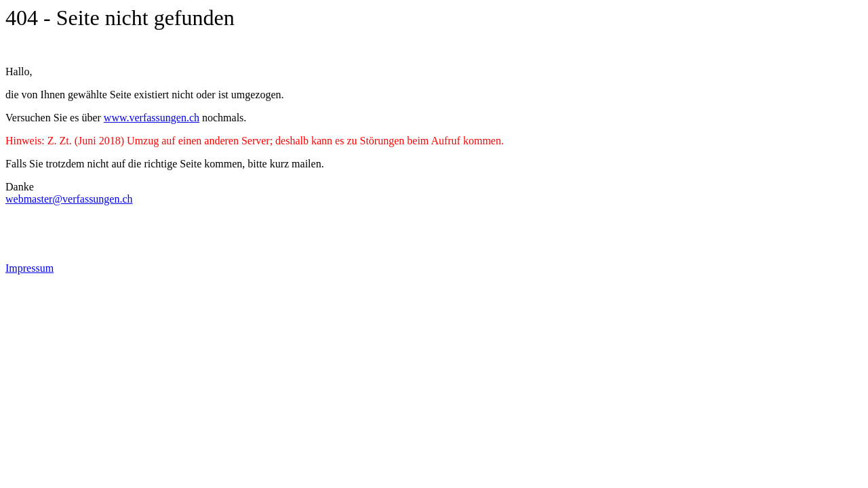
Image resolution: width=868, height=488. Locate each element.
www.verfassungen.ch (152, 118)
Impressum (29, 268)
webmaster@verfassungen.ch (69, 199)
